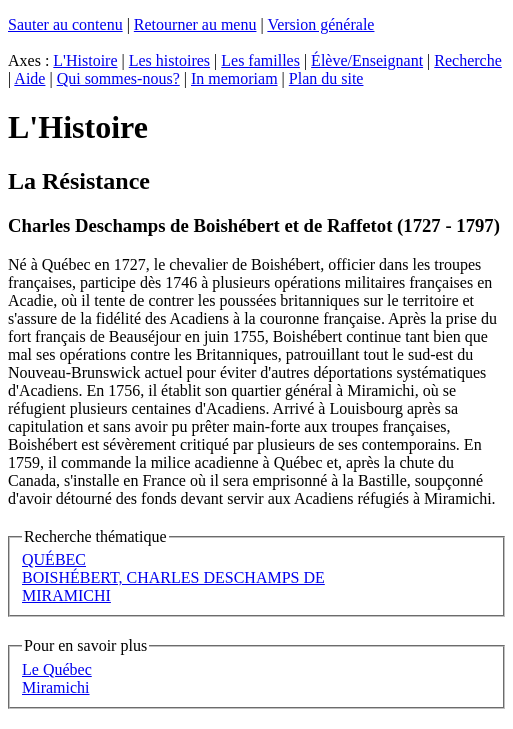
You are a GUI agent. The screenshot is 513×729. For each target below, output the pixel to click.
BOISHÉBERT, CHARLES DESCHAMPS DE (173, 577)
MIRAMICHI (66, 595)
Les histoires (169, 60)
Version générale (320, 24)
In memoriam (234, 78)
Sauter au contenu (65, 24)
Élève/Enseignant (367, 60)
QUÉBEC (54, 559)
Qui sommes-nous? (118, 78)
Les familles (260, 60)
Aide (29, 78)
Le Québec (57, 669)
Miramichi (56, 687)
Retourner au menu (195, 24)
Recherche (468, 60)
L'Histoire (85, 60)
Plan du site (326, 78)
